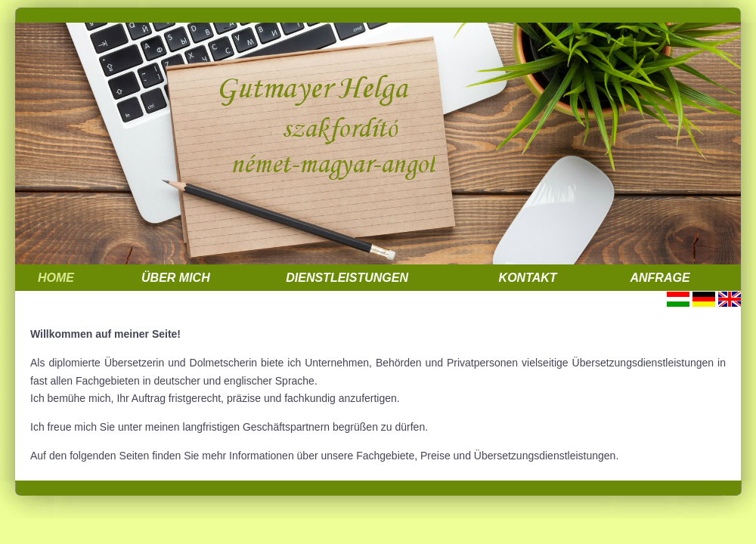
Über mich (176, 278)
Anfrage (660, 278)
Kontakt (528, 278)
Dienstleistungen (347, 278)
